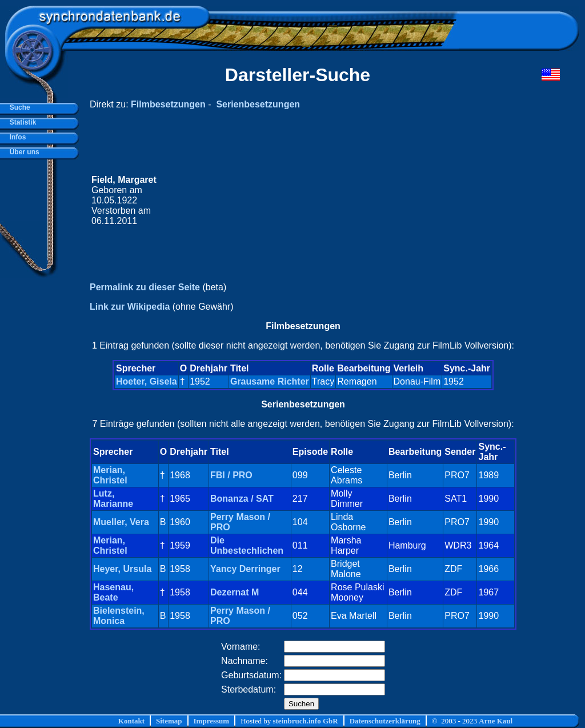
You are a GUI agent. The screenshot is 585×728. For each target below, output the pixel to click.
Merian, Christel (110, 475)
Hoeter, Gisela (147, 381)
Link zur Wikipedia (130, 307)
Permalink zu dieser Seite (145, 287)
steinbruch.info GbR (305, 721)
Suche (18, 107)
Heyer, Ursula (122, 569)
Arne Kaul (496, 721)
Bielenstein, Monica (119, 616)
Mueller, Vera (121, 522)
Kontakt (131, 721)
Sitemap (169, 721)
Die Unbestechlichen (247, 545)
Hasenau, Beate (113, 592)
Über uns (23, 152)
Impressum (212, 721)
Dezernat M (235, 592)
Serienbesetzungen (258, 104)
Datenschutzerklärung (385, 721)
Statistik (21, 122)
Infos (16, 137)
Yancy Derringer (245, 569)
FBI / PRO (231, 475)
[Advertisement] (343, 201)
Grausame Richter (270, 381)
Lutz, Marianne (113, 499)
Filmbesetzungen (168, 104)
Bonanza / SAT (242, 499)
